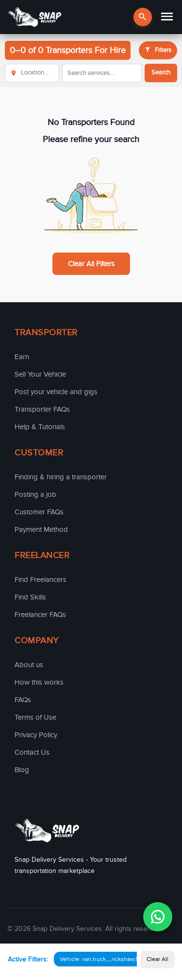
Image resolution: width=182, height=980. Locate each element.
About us (29, 665)
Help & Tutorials (40, 427)
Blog (22, 770)
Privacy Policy (36, 735)
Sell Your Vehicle (40, 374)
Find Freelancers (41, 580)
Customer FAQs (39, 512)
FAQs (23, 700)
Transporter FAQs (42, 409)
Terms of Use (35, 717)
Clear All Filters (91, 264)
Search (161, 73)
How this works (39, 682)
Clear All (157, 959)
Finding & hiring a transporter (61, 477)
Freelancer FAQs (40, 615)
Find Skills (30, 597)
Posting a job (35, 494)
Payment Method (41, 529)
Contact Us (32, 752)
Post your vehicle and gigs (56, 392)
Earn (22, 357)
